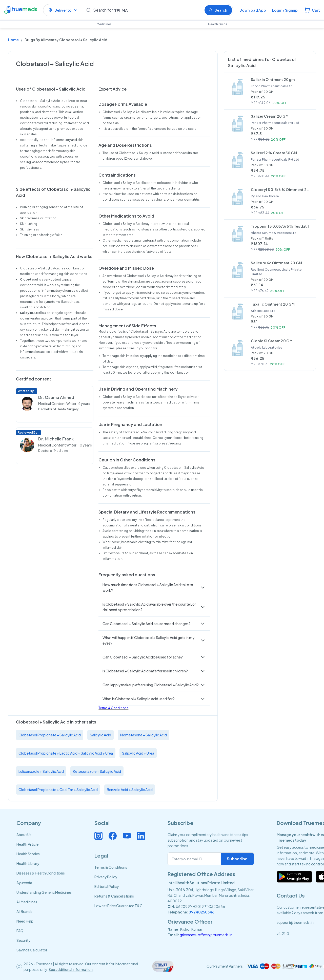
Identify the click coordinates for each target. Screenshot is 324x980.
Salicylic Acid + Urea (138, 753)
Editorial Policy (107, 886)
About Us (24, 835)
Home (13, 40)
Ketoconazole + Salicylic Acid (97, 771)
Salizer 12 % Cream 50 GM (274, 153)
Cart (316, 10)
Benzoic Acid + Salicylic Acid (130, 790)
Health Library (28, 863)
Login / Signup (285, 10)
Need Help (25, 921)
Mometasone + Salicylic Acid (144, 735)
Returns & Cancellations (114, 896)
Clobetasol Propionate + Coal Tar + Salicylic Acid (58, 790)
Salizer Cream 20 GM (270, 116)
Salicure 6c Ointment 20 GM (276, 263)
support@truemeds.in (295, 922)
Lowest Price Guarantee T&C (118, 906)
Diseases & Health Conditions (41, 873)
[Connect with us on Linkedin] (141, 836)
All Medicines (27, 902)
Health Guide (218, 24)
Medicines (104, 24)
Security (23, 940)
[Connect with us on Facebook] (113, 836)
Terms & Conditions (113, 708)
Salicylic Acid (100, 735)
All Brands (24, 911)
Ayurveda (24, 883)
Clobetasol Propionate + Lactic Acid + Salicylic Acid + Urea (66, 753)
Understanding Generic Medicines (44, 892)
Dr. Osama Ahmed (56, 397)
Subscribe (237, 859)
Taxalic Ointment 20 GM (273, 304)
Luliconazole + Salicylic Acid (41, 771)
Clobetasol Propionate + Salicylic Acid (50, 735)
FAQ (20, 931)
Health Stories (28, 854)
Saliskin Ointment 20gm (273, 79)
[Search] (147, 10)
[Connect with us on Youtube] (127, 836)
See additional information (71, 969)
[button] (154, 587)
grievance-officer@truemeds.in (206, 935)
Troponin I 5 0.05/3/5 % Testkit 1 (280, 226)
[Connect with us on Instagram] (98, 836)
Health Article (27, 844)
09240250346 (201, 912)
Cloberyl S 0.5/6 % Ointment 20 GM (281, 189)
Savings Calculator (32, 950)
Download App (253, 10)
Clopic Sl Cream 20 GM (272, 341)
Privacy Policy (106, 877)
